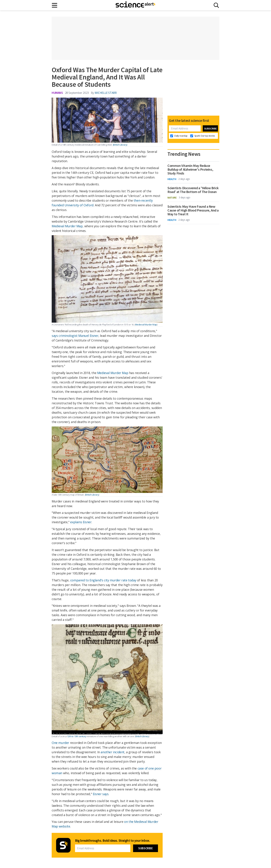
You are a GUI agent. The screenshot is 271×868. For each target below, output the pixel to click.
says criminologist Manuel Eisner (75, 336)
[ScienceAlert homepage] (135, 5)
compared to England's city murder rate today (103, 580)
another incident (113, 752)
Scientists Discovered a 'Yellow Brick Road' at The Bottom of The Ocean (193, 190)
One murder (60, 743)
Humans (57, 93)
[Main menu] (55, 5)
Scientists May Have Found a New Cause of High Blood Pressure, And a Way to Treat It (193, 210)
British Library (92, 495)
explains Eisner (81, 522)
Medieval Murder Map (67, 226)
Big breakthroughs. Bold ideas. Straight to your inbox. (113, 840)
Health (172, 179)
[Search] (216, 5)
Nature (172, 197)
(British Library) (120, 145)
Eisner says (101, 794)
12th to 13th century (77, 736)
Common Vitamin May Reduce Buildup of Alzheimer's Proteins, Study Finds (190, 169)
